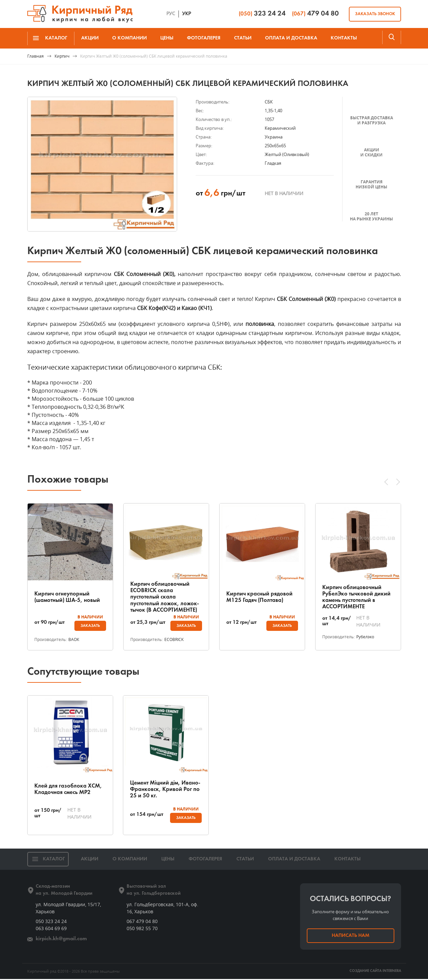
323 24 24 (262, 14)
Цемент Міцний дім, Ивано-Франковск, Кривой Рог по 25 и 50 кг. (163, 790)
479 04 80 (315, 14)
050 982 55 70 (142, 929)
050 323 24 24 (51, 922)
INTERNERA (392, 972)
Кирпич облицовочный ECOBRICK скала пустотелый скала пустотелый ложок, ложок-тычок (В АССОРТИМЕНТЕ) (166, 597)
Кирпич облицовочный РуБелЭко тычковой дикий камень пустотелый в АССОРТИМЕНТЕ (358, 597)
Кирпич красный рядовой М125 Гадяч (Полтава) (260, 597)
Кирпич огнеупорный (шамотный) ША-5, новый (69, 597)
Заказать (89, 626)
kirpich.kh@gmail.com (60, 940)
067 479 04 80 (142, 922)
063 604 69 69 (51, 929)
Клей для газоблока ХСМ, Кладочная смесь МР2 (69, 790)
